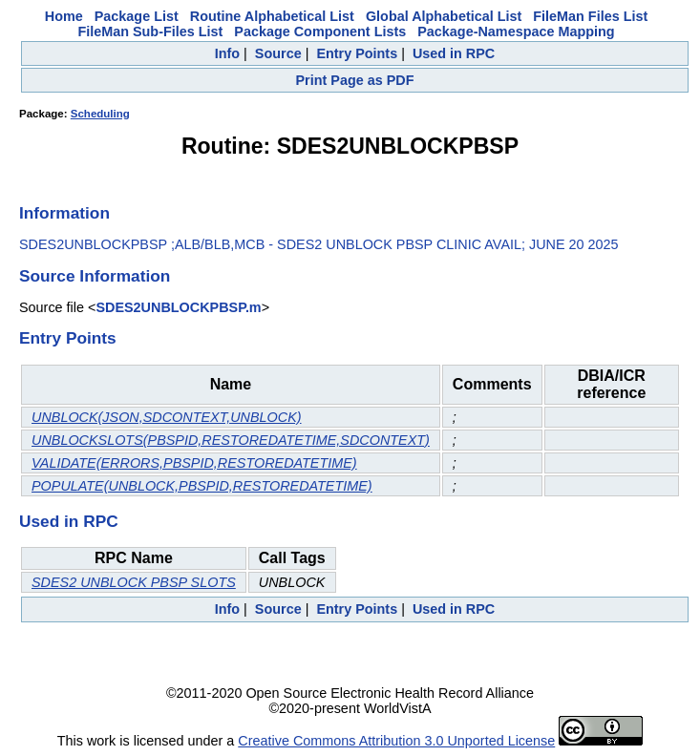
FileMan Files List (590, 16)
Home (64, 16)
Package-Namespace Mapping (516, 31)
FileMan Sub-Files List (150, 31)
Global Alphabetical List (444, 16)
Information (64, 213)
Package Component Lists (320, 31)
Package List (137, 16)
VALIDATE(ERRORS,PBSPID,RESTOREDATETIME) (194, 463)
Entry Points (357, 53)
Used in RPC (454, 53)
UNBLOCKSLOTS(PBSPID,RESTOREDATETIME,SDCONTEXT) (231, 440)
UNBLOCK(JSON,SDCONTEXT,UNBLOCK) (167, 417)
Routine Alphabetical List (272, 16)
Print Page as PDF (355, 80)
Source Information (95, 276)
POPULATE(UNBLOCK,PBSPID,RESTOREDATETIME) (202, 486)
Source (278, 53)
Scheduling (100, 114)
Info (227, 53)
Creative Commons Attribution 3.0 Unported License (396, 741)
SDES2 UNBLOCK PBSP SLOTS (134, 582)
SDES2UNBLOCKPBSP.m (178, 307)
